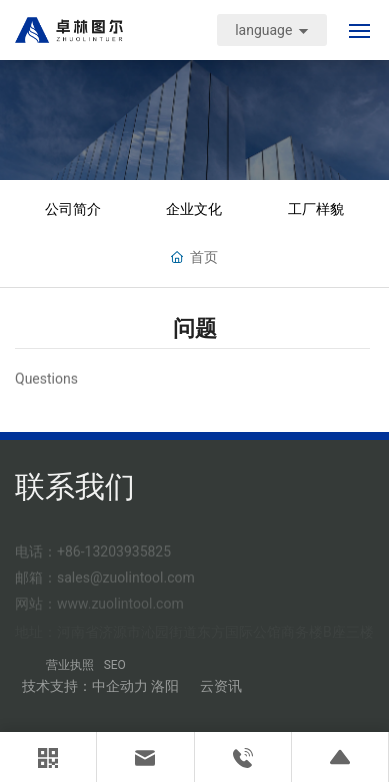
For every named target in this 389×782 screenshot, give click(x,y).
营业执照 (70, 665)
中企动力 (120, 686)
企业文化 (194, 209)
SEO (115, 665)
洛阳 (165, 686)
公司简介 (73, 209)
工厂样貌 (316, 209)
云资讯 (221, 686)
